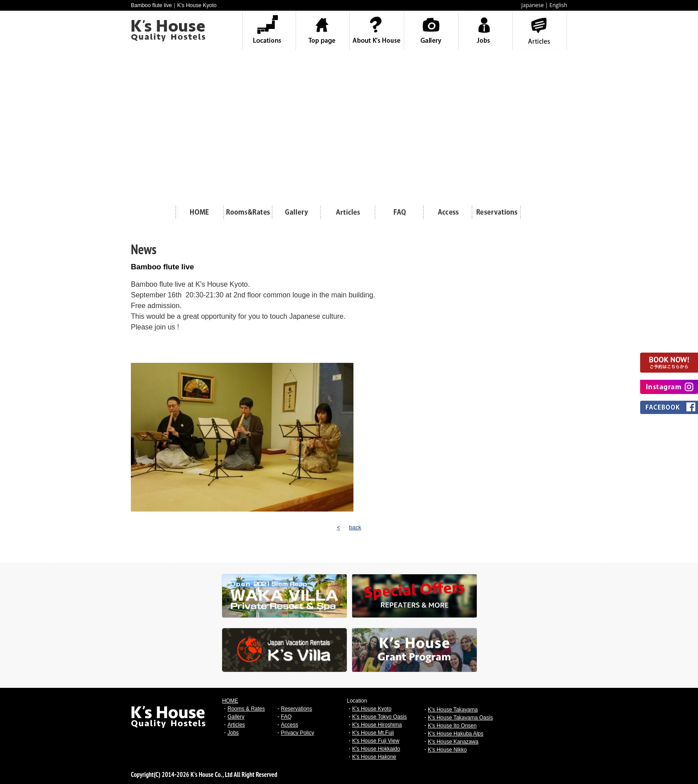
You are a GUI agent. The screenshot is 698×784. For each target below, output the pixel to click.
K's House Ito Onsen (452, 726)
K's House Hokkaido (376, 749)
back (355, 527)
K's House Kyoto (372, 709)
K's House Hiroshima (377, 725)
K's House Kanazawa (453, 742)
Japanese (532, 5)
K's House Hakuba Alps (456, 734)
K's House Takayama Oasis (460, 718)
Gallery (236, 717)
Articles (236, 725)
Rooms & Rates (246, 709)
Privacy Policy (298, 733)
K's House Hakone (374, 757)
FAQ (286, 717)
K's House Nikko (447, 750)
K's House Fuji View (376, 741)
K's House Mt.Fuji (373, 733)
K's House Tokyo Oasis (379, 717)
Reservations (296, 709)
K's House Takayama (453, 710)
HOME (230, 701)
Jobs (233, 733)
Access (290, 725)
